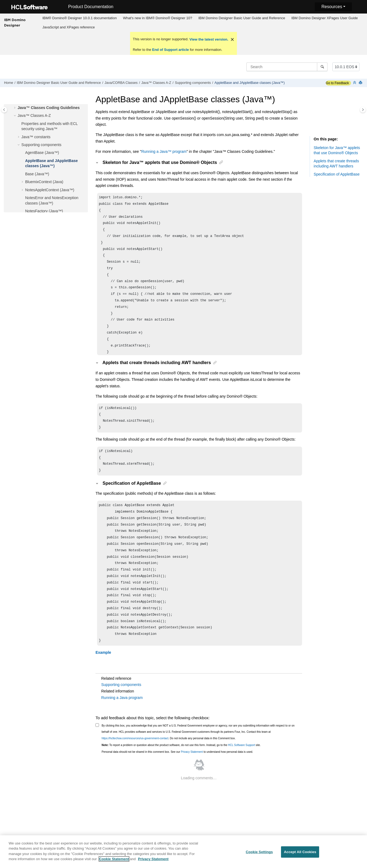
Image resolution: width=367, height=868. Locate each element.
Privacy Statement (192, 768)
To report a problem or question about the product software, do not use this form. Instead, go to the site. (181, 761)
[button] (15, 108)
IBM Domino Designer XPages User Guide (325, 18)
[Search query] (287, 67)
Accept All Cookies (300, 855)
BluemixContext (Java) (44, 182)
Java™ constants (36, 137)
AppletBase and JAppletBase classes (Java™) (250, 83)
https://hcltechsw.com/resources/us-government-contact (135, 755)
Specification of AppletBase (337, 174)
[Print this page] (361, 83)
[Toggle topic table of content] (363, 110)
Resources (332, 7)
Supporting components (193, 83)
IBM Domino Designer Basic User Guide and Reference (242, 18)
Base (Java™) (37, 174)
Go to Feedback (337, 83)
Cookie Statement (114, 862)
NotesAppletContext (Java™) (50, 190)
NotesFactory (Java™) (44, 211)
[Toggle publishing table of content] (4, 110)
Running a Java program (122, 714)
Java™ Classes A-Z (156, 83)
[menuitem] (80, 18)
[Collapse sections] (355, 83)
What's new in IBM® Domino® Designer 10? (158, 18)
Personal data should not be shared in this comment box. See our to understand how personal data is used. (177, 768)
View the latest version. (208, 39)
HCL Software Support (242, 761)
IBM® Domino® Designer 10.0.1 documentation (80, 18)
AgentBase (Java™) (42, 153)
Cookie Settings (259, 855)
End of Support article (171, 50)
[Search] (322, 67)
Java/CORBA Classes (121, 83)
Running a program (164, 151)
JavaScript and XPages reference (69, 27)
